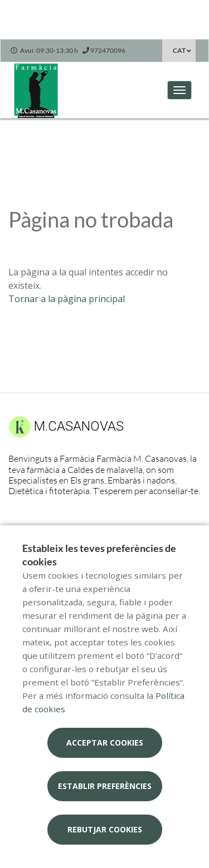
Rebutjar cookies (105, 829)
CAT (179, 50)
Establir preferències (105, 786)
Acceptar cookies (105, 743)
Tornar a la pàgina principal (67, 299)
